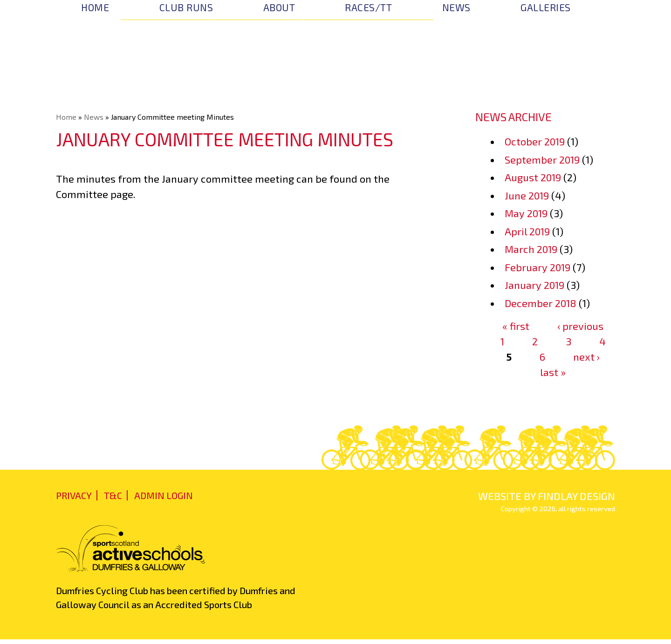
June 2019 (527, 195)
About (279, 7)
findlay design (576, 496)
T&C (113, 495)
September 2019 (542, 159)
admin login (164, 495)
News (456, 7)
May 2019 (526, 213)
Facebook (605, 9)
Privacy (74, 495)
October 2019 (535, 141)
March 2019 (531, 249)
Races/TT (368, 7)
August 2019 (533, 177)
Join (587, 53)
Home (95, 7)
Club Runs (186, 7)
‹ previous (580, 326)
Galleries (546, 7)
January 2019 (534, 285)
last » (553, 372)
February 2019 (537, 267)
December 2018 (541, 303)
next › (586, 356)
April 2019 (527, 231)
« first (516, 326)
